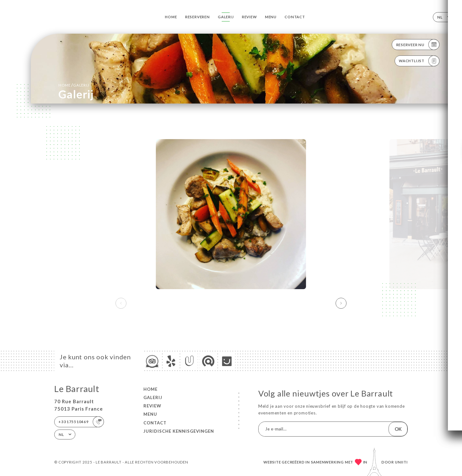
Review (249, 17)
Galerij (226, 17)
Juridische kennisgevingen (179, 431)
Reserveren (197, 17)
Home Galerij (74, 85)
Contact (295, 17)
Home (171, 17)
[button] (341, 303)
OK (398, 429)
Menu (271, 17)
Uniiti (401, 462)
